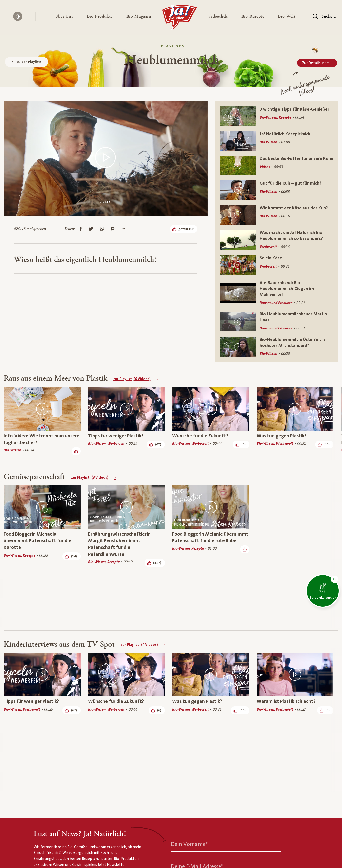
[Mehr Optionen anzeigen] (123, 229)
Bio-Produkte (90, 860)
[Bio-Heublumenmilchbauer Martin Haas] (277, 321)
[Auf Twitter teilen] (91, 229)
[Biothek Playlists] (81, 838)
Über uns (42, 860)
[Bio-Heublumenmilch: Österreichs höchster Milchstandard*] (277, 347)
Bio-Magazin (132, 860)
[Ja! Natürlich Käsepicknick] (277, 141)
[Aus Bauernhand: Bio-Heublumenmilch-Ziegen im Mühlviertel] (277, 293)
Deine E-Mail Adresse (197, 738)
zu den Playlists (27, 62)
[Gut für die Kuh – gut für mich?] (277, 190)
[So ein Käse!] (277, 265)
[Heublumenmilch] (110, 838)
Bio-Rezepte (175, 860)
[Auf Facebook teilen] (81, 229)
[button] (64, 16)
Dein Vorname (189, 716)
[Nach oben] (283, 837)
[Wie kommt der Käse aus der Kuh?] (277, 215)
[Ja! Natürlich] (180, 19)
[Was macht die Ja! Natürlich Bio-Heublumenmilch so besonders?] (277, 240)
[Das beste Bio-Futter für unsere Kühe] (277, 166)
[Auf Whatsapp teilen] (102, 229)
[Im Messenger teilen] (113, 229)
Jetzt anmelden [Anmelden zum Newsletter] (191, 811)
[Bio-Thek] (57, 838)
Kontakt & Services (225, 860)
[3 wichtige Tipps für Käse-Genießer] (277, 116)
